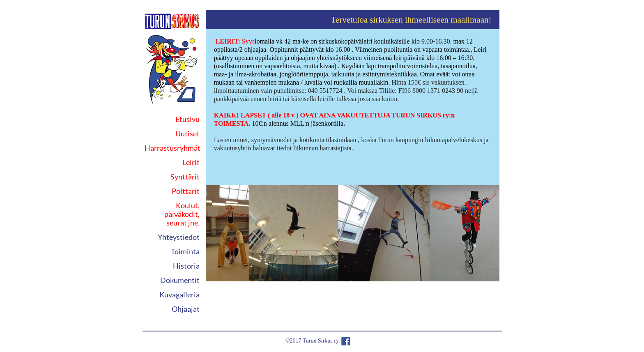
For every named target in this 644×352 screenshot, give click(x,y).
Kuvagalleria (179, 294)
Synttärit (185, 177)
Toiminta (185, 251)
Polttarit (186, 191)
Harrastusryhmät (172, 148)
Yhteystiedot (179, 237)
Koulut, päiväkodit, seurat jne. (182, 214)
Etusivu (187, 119)
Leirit (191, 162)
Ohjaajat (186, 309)
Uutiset (187, 133)
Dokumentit (180, 280)
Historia (186, 266)
